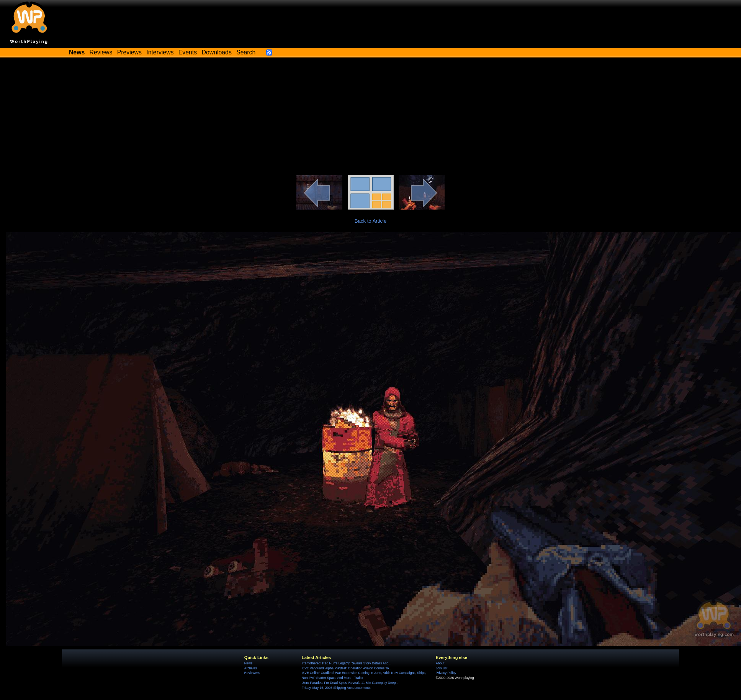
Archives (251, 668)
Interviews (160, 52)
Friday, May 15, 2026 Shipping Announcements (336, 688)
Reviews (101, 52)
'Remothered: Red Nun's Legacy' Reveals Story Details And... (347, 663)
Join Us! (442, 668)
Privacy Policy (446, 673)
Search (246, 52)
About (440, 663)
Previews (129, 52)
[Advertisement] (371, 118)
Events (188, 52)
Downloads (217, 52)
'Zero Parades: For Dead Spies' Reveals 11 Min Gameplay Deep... (350, 683)
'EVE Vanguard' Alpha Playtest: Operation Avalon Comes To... (347, 668)
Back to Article (371, 221)
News (248, 663)
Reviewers (252, 673)
